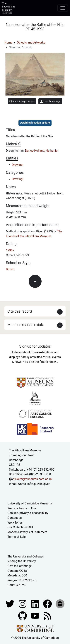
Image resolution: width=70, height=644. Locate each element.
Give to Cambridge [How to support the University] (20, 566)
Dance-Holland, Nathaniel (42, 151)
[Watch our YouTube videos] (35, 615)
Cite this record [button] (20, 311)
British (10, 269)
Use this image (50, 101)
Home (8, 43)
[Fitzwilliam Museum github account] (23, 615)
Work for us (15, 523)
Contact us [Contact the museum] (15, 518)
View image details (22, 101)
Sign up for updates (35, 346)
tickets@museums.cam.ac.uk (33, 479)
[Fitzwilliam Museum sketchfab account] (60, 604)
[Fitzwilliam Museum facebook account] (35, 604)
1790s (10, 250)
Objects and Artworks (31, 43)
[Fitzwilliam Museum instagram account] (23, 604)
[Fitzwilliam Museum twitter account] (10, 604)
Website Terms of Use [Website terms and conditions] (22, 508)
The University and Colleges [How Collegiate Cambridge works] (26, 556)
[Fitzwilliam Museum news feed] (47, 615)
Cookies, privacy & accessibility (28, 513)
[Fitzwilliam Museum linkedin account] (48, 604)
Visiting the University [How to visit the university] (22, 561)
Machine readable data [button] (26, 325)
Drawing (17, 165)
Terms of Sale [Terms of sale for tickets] (17, 537)
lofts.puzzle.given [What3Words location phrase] (39, 484)
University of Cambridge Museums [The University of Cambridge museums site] (30, 503)
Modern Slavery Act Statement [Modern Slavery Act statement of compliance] (28, 532)
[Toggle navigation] (63, 8)
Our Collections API (20, 527)
